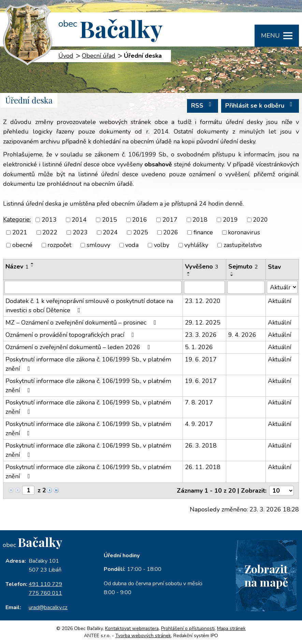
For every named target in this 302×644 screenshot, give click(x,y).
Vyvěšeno (202, 266)
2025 (141, 232)
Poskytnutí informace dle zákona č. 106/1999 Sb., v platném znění (88, 364)
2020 (260, 220)
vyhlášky (196, 245)
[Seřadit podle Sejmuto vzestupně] (232, 273)
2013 (49, 220)
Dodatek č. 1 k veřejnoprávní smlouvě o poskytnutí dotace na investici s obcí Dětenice (89, 306)
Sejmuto (243, 266)
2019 (230, 220)
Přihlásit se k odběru (260, 105)
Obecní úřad (99, 56)
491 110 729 (45, 584)
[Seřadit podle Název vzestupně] (32, 263)
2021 (20, 232)
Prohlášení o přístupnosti (188, 628)
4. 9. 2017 (199, 424)
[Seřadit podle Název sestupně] (32, 266)
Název (17, 266)
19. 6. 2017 (201, 359)
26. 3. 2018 (201, 446)
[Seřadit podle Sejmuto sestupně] (232, 275)
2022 (50, 232)
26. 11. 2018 (203, 467)
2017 (170, 220)
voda (132, 245)
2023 (80, 232)
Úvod (66, 56)
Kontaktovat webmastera (132, 628)
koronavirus (244, 232)
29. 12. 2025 (203, 323)
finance (203, 232)
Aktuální (279, 301)
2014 (79, 220)
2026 (171, 232)
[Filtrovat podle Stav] (282, 287)
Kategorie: (17, 219)
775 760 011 (45, 593)
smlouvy (98, 245)
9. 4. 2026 (242, 335)
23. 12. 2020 (203, 301)
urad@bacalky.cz (48, 607)
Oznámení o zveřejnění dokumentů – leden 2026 (79, 347)
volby (162, 245)
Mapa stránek (231, 628)
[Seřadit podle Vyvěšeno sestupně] (189, 275)
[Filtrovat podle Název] (93, 287)
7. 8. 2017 (199, 402)
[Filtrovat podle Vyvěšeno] (204, 287)
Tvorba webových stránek (143, 636)
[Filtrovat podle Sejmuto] (246, 287)
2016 (140, 220)
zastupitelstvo (243, 245)
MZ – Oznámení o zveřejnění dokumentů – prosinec (82, 323)
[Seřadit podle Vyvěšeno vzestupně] (189, 273)
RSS (203, 105)
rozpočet (59, 245)
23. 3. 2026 (201, 335)
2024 (110, 232)
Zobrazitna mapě (266, 575)
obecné (22, 245)
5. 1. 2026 (199, 347)
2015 (110, 220)
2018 (200, 220)
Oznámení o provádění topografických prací (71, 335)
